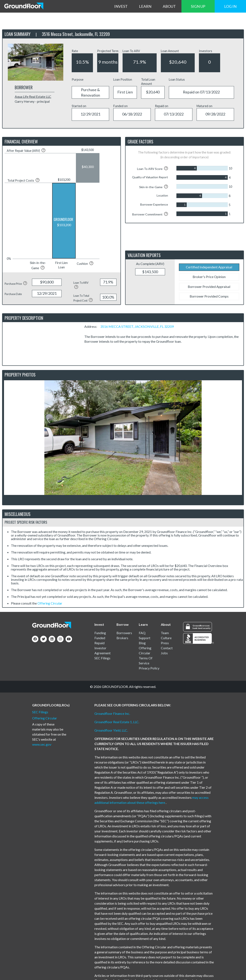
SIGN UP (198, 6)
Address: (92, 326)
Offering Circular (50, 603)
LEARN (145, 6)
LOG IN (230, 6)
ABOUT (169, 6)
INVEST (121, 6)
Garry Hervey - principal (32, 101)
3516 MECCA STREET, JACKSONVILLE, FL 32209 (137, 326)
